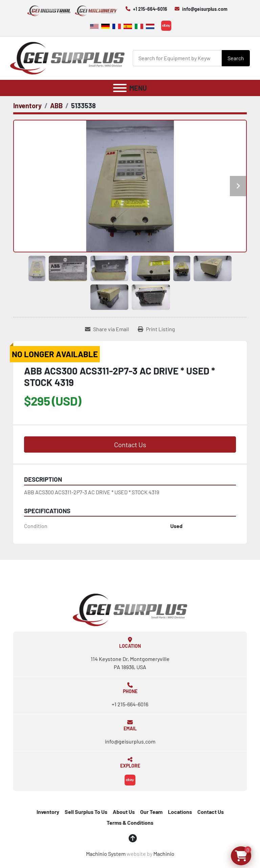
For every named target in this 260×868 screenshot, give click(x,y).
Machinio (164, 854)
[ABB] (56, 106)
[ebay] (166, 26)
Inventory (48, 812)
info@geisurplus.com (205, 9)
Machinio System (106, 854)
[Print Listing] (156, 329)
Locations (180, 812)
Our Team (151, 812)
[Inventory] (27, 106)
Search (236, 58)
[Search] (177, 58)
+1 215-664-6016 (150, 9)
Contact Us (130, 444)
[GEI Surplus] (130, 609)
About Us (124, 812)
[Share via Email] (107, 329)
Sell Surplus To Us (86, 812)
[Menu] (120, 88)
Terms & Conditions (130, 823)
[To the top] (133, 838)
